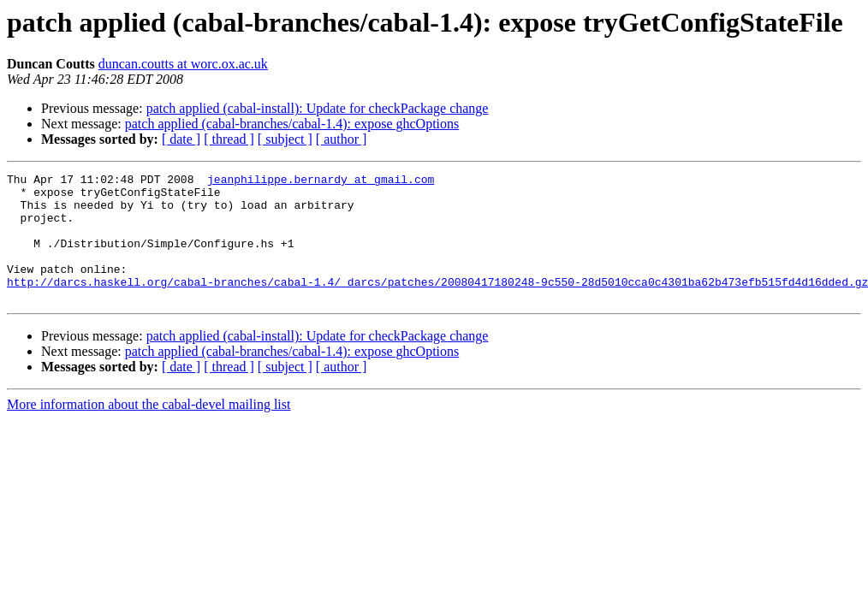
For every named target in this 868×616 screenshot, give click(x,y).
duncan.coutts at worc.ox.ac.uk (183, 64)
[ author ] (342, 139)
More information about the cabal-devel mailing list (149, 430)
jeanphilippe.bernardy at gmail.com (321, 181)
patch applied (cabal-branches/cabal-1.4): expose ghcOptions (292, 124)
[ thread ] (229, 139)
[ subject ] (285, 139)
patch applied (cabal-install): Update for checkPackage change (318, 108)
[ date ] (181, 139)
